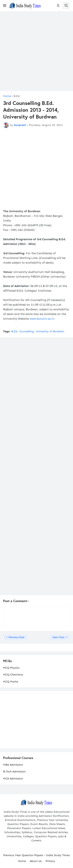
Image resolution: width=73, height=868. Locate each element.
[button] (5, 6)
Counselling (27, 331)
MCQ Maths (11, 682)
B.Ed (17, 96)
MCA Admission (13, 779)
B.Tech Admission (14, 772)
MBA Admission (13, 765)
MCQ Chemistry (13, 675)
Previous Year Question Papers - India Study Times (36, 855)
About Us (36, 861)
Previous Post (17, 637)
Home (7, 96)
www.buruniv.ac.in (42, 319)
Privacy (50, 861)
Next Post (58, 637)
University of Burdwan (50, 331)
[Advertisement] (36, 51)
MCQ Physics (11, 668)
